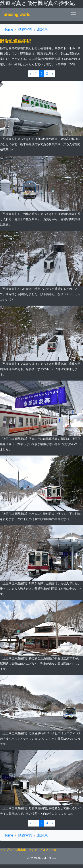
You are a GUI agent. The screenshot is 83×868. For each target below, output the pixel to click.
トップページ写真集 (13, 850)
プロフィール (48, 850)
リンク (33, 850)
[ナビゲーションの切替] (73, 14)
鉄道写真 (25, 29)
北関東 (42, 29)
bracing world (17, 14)
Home (8, 29)
